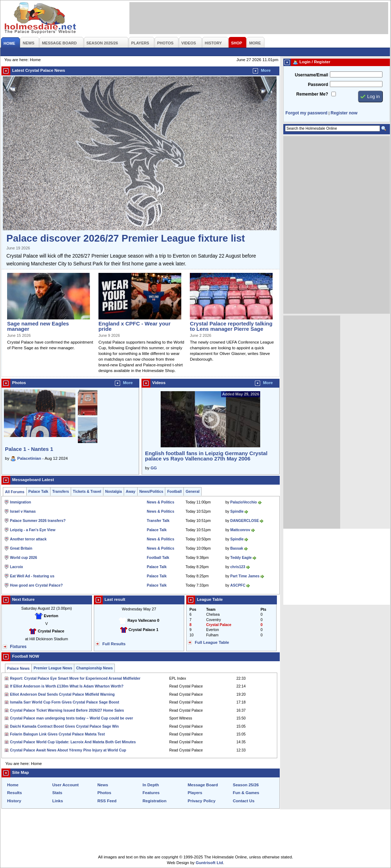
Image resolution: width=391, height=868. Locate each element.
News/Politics (151, 492)
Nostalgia (114, 492)
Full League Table (212, 642)
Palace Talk (38, 492)
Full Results (114, 644)
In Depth (151, 785)
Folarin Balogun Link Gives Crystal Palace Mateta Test (57, 734)
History (14, 801)
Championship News (94, 668)
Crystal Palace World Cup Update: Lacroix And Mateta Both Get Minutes (73, 742)
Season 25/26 (246, 785)
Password (318, 85)
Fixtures (18, 647)
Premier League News (53, 668)
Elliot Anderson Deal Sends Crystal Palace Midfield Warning (62, 694)
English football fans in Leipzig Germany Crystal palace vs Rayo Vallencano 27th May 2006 (206, 456)
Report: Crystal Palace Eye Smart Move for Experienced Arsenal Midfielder (75, 678)
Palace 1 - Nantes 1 (29, 449)
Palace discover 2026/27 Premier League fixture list (126, 238)
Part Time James (245, 576)
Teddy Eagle (241, 558)
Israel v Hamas (23, 511)
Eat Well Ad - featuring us (32, 576)
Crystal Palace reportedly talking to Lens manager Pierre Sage (231, 326)
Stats (57, 793)
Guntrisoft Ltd (210, 863)
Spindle (237, 511)
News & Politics (160, 502)
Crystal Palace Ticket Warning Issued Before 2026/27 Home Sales (67, 710)
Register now (344, 113)
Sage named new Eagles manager (38, 326)
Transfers (61, 492)
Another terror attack (28, 539)
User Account (65, 785)
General (192, 492)
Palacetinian (29, 458)
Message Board (203, 785)
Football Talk (158, 558)
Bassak (237, 548)
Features (151, 793)
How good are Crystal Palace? (36, 585)
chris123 (238, 567)
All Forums (15, 492)
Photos (104, 793)
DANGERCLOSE (245, 521)
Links (58, 801)
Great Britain (21, 548)
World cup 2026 (23, 558)
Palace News (18, 668)
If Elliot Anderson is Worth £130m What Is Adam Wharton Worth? (67, 686)
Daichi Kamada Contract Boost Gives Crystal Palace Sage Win (64, 726)
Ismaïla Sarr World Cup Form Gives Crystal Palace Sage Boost (65, 702)
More (266, 70)
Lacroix (17, 567)
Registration (154, 801)
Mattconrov (240, 530)
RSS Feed (107, 801)
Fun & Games (246, 793)
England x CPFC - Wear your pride (135, 326)
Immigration (20, 502)
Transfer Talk (158, 521)
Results (15, 793)
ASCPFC (238, 585)
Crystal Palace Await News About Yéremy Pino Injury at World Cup (68, 750)
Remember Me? (312, 94)
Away (131, 492)
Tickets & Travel (87, 492)
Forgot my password (306, 113)
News (103, 785)
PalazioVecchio (244, 502)
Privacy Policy (202, 801)
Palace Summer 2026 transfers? (38, 521)
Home (13, 785)
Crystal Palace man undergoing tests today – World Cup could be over (71, 718)
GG (154, 468)
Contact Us (244, 801)
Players (195, 793)
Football (174, 492)
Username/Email (311, 75)
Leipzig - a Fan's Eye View (33, 530)
